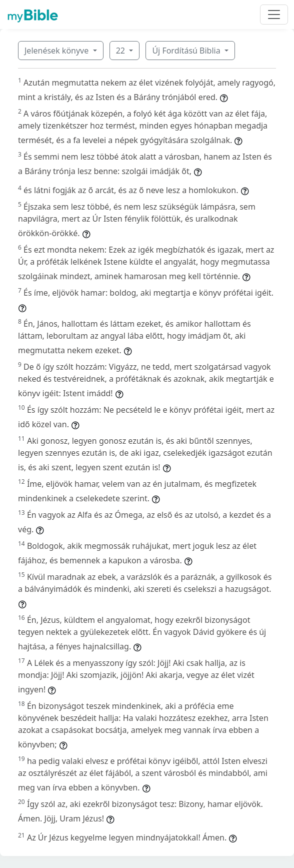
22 (121, 51)
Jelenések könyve (57, 51)
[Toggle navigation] (274, 15)
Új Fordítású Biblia (187, 51)
